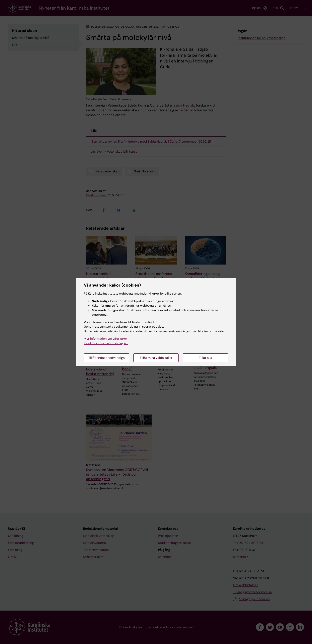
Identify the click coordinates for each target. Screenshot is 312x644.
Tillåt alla (206, 358)
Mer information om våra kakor (105, 339)
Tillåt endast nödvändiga (107, 358)
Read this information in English (106, 343)
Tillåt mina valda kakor (156, 358)
